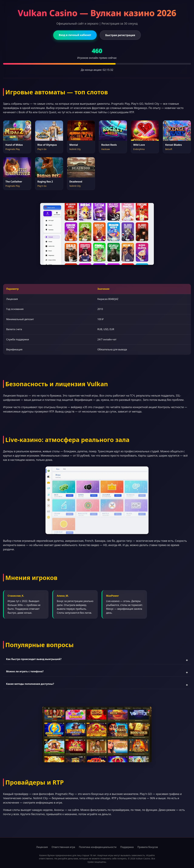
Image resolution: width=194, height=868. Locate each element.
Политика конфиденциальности (98, 847)
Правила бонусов (148, 847)
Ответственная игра (63, 847)
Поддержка (127, 847)
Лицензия (42, 847)
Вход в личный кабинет (75, 35)
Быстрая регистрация (120, 35)
